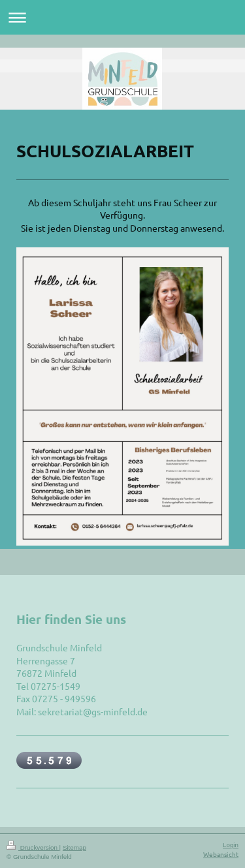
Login (231, 845)
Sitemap (74, 847)
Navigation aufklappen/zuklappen (122, 17)
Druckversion (33, 847)
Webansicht (221, 854)
